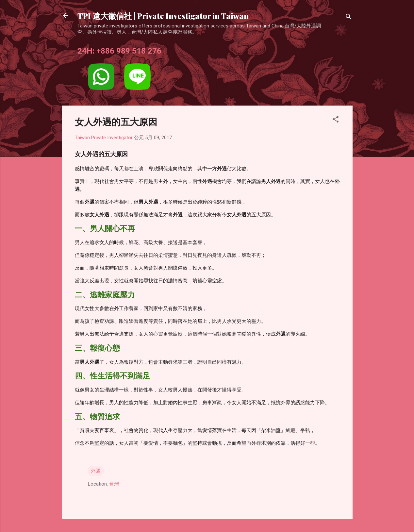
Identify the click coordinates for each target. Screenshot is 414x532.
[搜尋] (349, 18)
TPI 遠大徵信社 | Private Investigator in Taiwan (163, 16)
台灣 (114, 484)
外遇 (96, 471)
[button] (336, 120)
